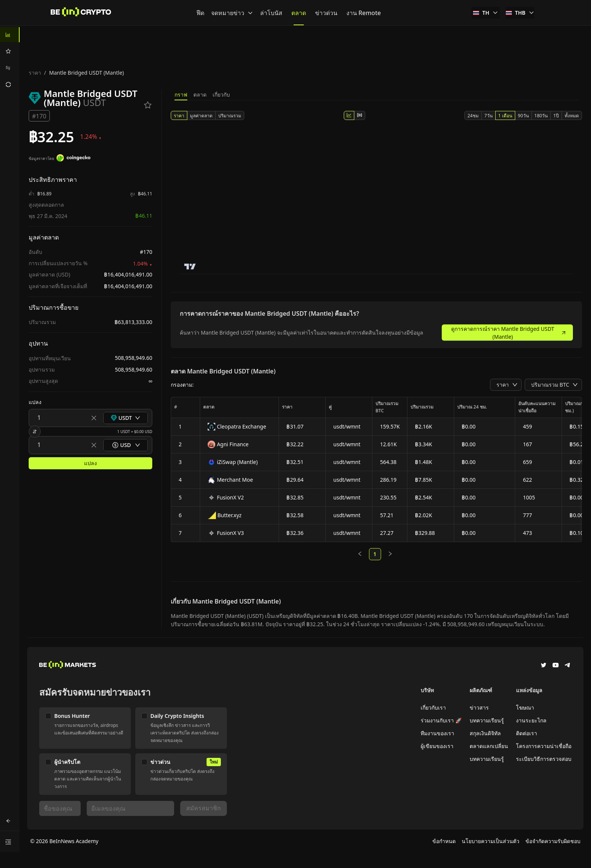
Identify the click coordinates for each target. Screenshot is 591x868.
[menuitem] (10, 35)
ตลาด (200, 94)
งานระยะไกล (531, 720)
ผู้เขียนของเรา (437, 746)
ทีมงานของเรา (437, 733)
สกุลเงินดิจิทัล (485, 733)
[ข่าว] (81, 13)
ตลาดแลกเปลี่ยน (489, 746)
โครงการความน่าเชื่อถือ (544, 746)
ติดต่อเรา (527, 733)
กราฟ (181, 94)
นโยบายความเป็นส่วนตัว (491, 841)
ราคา (35, 73)
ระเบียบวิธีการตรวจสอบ (544, 759)
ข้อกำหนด (444, 841)
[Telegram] (568, 666)
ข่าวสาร (479, 707)
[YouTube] (556, 666)
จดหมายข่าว (232, 13)
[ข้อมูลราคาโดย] (73, 159)
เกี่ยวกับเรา (433, 707)
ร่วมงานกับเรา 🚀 (441, 720)
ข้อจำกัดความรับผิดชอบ (553, 841)
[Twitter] (544, 666)
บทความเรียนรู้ (487, 720)
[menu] (10, 60)
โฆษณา (525, 707)
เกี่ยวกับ (221, 94)
